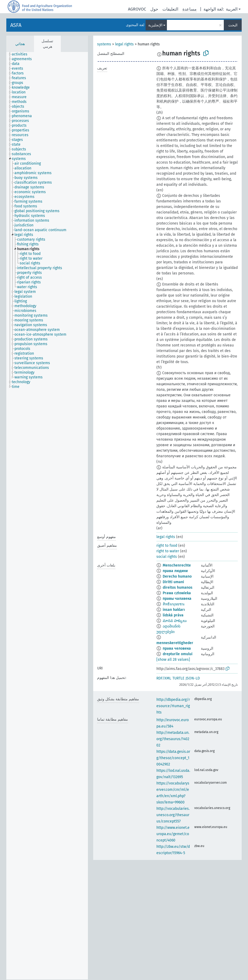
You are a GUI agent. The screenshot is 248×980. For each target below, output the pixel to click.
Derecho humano (177, 576)
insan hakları (174, 610)
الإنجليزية (155, 25)
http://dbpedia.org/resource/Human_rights (173, 706)
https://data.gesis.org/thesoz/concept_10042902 (173, 758)
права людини (175, 571)
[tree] (47, 516)
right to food (167, 546)
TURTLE (178, 678)
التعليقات (170, 9)
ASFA (16, 25)
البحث (233, 25)
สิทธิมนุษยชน (174, 604)
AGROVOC (137, 9)
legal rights (124, 44)
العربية (232, 9)
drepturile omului (178, 654)
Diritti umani (173, 582)
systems (104, 44)
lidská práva (173, 615)
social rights (167, 557)
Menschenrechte (177, 565)
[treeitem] (22, 54)
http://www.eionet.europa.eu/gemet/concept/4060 (173, 834)
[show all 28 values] (173, 660)
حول (154, 9)
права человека (177, 648)
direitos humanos (178, 587)
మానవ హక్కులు (175, 621)
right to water (168, 551)
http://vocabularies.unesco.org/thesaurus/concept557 (173, 815)
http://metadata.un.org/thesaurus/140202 (173, 739)
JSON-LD (193, 678)
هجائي (20, 44)
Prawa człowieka (177, 593)
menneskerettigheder (175, 643)
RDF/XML (164, 678)
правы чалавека (177, 599)
